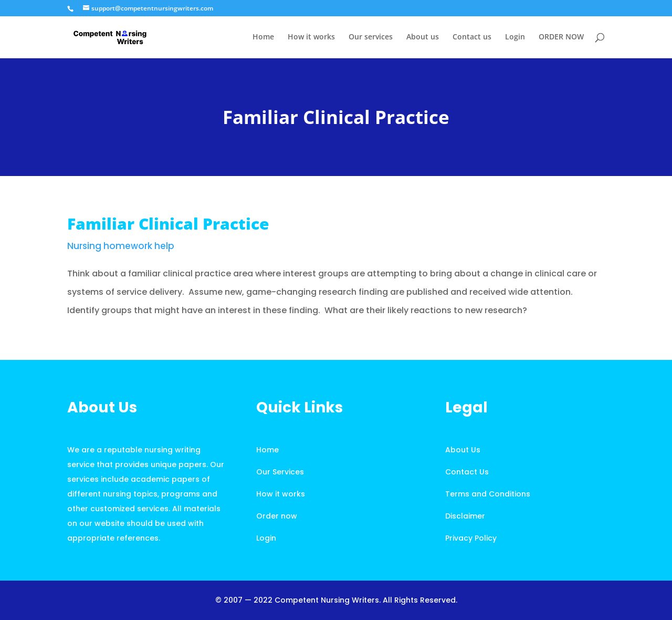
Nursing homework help (121, 246)
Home (263, 37)
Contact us (472, 37)
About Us (463, 450)
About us (423, 37)
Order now (277, 516)
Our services (371, 37)
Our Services (280, 472)
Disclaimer (465, 516)
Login (515, 37)
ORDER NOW (561, 37)
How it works (311, 37)
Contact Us (467, 472)
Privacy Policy (471, 538)
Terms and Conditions (488, 494)
